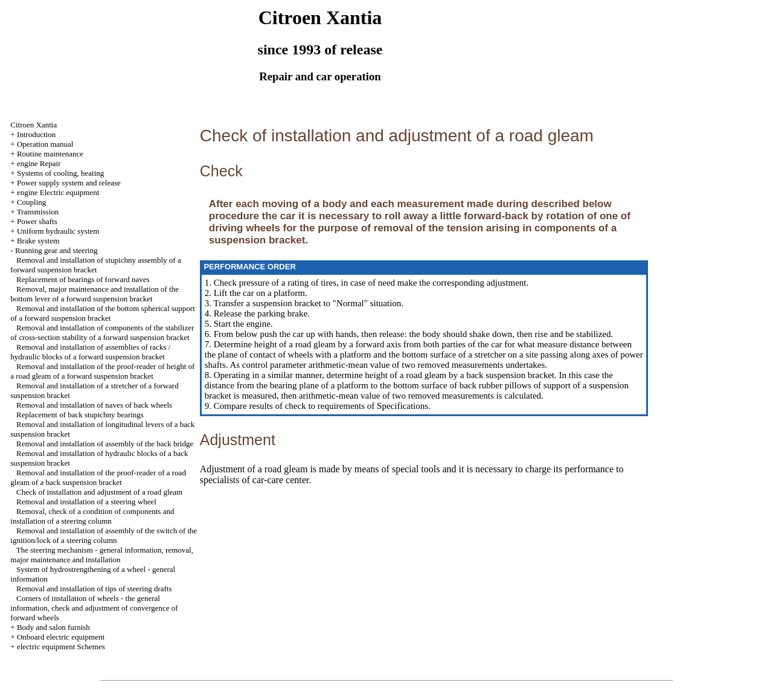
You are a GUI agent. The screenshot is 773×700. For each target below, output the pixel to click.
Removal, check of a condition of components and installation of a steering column (92, 516)
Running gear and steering (56, 250)
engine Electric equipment (58, 192)
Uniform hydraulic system (58, 231)
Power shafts (37, 221)
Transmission (38, 212)
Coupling (31, 202)
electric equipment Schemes (61, 647)
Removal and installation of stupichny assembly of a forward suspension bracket (95, 265)
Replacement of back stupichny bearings (80, 415)
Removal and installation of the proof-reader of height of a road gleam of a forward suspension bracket (102, 371)
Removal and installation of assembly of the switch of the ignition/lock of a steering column (104, 535)
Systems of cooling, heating (60, 173)
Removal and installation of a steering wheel (86, 502)
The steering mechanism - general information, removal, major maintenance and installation (102, 555)
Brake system (38, 241)
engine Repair (39, 163)
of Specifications (396, 406)
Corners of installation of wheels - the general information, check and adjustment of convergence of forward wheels (94, 608)
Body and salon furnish (53, 627)
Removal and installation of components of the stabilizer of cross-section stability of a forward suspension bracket (102, 332)
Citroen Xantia (34, 125)
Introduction (36, 134)
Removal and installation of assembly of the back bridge (105, 444)
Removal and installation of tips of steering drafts (94, 589)
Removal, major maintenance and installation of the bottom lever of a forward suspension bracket (95, 294)
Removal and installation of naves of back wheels (94, 405)
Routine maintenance (50, 154)
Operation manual (45, 144)
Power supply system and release (69, 183)
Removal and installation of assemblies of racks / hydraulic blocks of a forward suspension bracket (90, 352)
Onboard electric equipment (61, 637)
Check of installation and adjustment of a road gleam (99, 492)
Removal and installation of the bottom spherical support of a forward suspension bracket (102, 313)
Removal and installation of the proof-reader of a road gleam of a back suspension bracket (98, 477)
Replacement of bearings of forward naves (83, 279)
